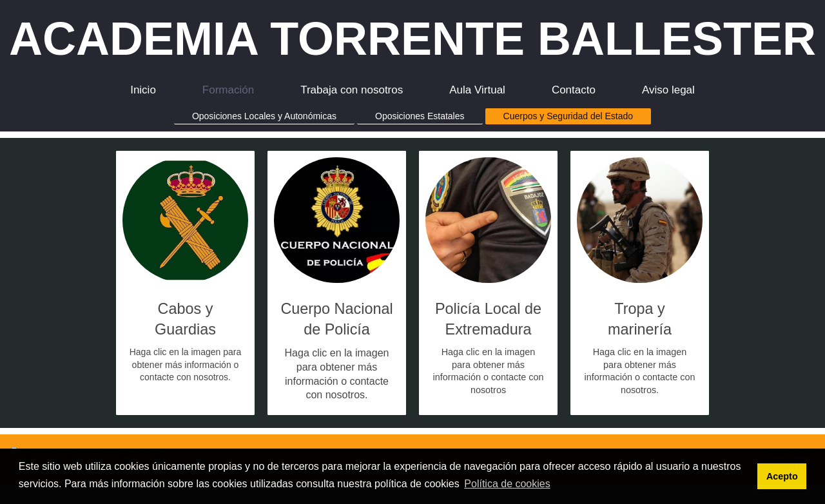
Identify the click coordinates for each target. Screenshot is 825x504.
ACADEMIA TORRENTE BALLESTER (412, 39)
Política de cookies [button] (507, 484)
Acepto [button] (782, 476)
